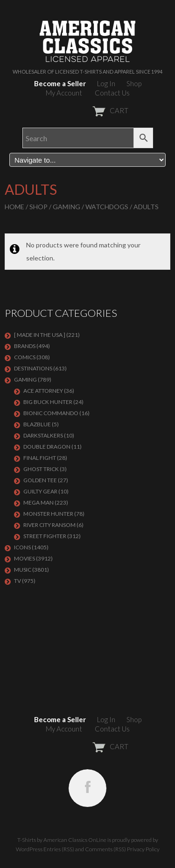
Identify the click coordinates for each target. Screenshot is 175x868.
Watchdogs (107, 207)
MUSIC (23, 570)
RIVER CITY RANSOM (49, 525)
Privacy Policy (143, 849)
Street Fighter (45, 536)
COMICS (25, 357)
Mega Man (38, 502)
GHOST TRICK (41, 469)
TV (17, 581)
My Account (64, 93)
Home (14, 207)
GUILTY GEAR (40, 491)
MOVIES (24, 558)
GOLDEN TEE (40, 480)
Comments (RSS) (105, 849)
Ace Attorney (43, 391)
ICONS (22, 547)
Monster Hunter (48, 514)
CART (87, 110)
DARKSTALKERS (43, 435)
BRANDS (25, 346)
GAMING (66, 207)
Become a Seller (60, 83)
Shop (134, 83)
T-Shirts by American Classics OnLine (62, 840)
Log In (106, 83)
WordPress (29, 849)
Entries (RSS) (59, 849)
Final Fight (40, 458)
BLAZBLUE (37, 424)
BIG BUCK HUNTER (48, 402)
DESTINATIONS (33, 368)
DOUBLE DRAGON (47, 447)
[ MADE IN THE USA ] (40, 335)
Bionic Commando (51, 413)
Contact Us (112, 93)
